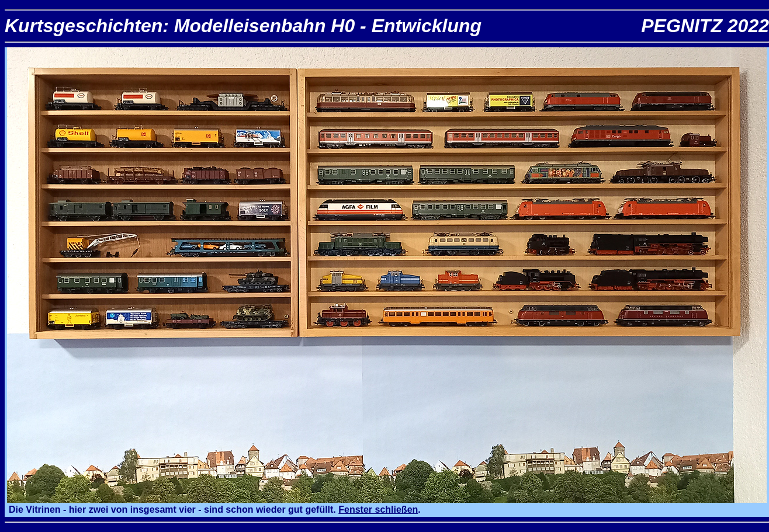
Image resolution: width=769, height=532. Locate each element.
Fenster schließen (378, 510)
